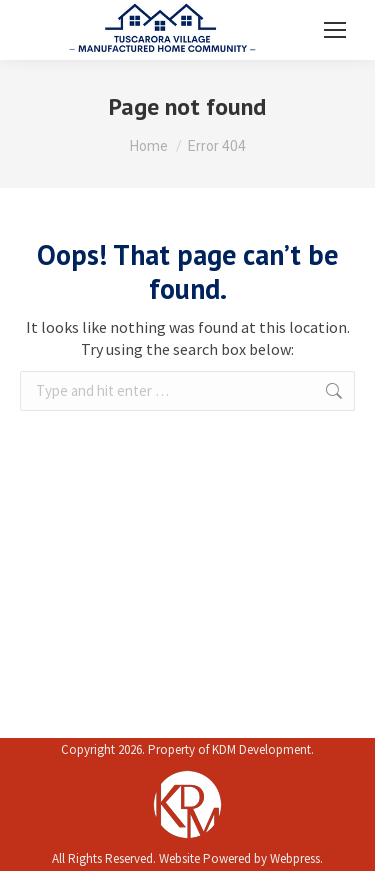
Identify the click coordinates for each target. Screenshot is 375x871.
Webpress (295, 858)
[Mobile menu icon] (335, 30)
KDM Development (261, 749)
